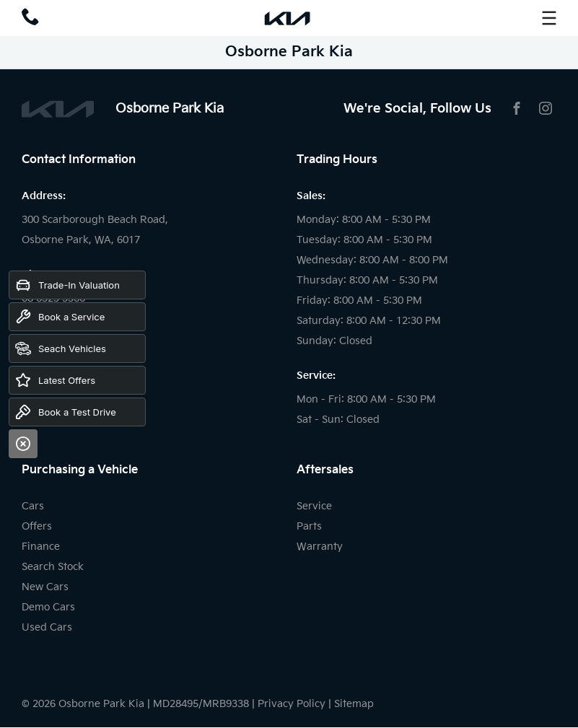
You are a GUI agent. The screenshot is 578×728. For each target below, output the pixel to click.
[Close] (23, 444)
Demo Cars (48, 607)
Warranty (320, 547)
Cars (33, 506)
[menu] (549, 18)
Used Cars (47, 627)
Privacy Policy (292, 704)
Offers (37, 526)
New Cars (45, 587)
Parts (309, 526)
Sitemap (354, 704)
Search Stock (53, 567)
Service (314, 506)
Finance (41, 547)
